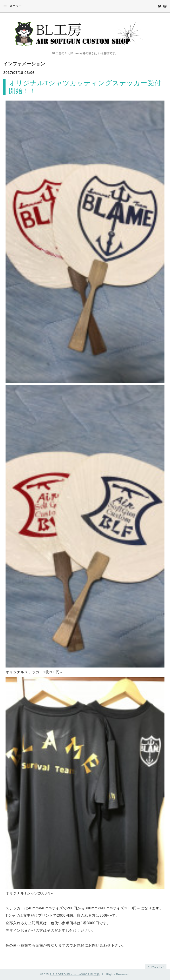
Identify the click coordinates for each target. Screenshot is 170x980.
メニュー (13, 6)
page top (156, 966)
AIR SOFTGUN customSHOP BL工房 (75, 974)
